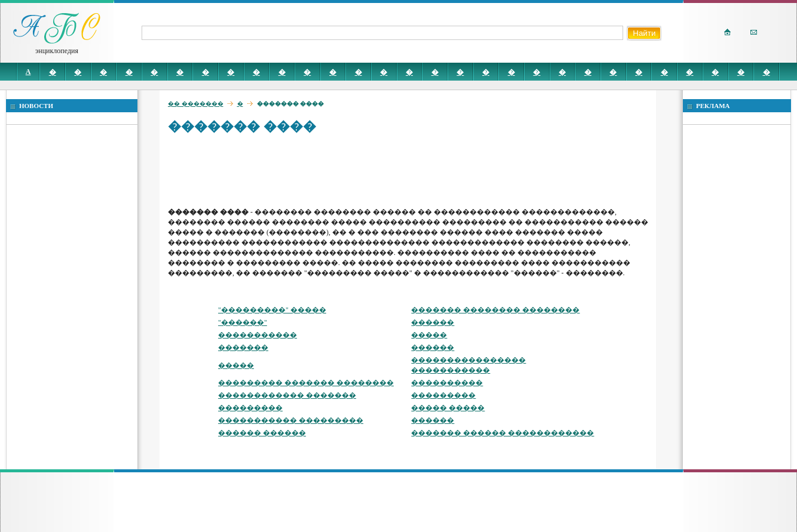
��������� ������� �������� (306, 383)
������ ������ (262, 433)
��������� (443, 395)
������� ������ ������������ (502, 433)
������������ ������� (287, 395)
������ (433, 322)
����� (429, 335)
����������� (258, 335)
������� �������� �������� (495, 310)
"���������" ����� (272, 310)
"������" (243, 322)
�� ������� (196, 104)
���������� (447, 383)
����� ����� (448, 408)
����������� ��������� (291, 420)
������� (243, 348)
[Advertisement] (385, 170)
